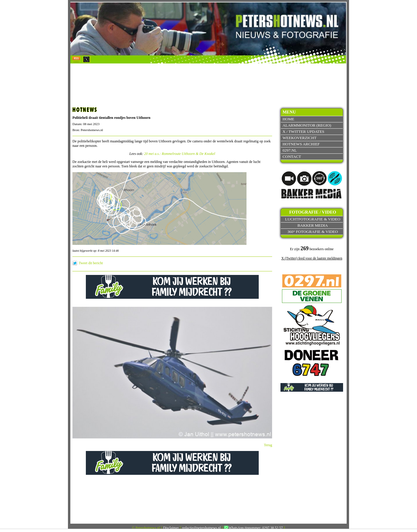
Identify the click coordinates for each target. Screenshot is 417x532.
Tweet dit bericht (91, 263)
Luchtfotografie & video (313, 219)
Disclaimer (171, 528)
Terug (268, 445)
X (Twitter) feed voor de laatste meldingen (312, 258)
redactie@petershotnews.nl (201, 528)
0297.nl (290, 150)
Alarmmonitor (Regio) (307, 125)
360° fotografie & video (313, 232)
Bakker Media (313, 225)
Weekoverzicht (300, 138)
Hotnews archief (301, 144)
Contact (292, 157)
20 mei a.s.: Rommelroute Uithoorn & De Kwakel (180, 154)
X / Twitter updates (303, 132)
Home (288, 119)
